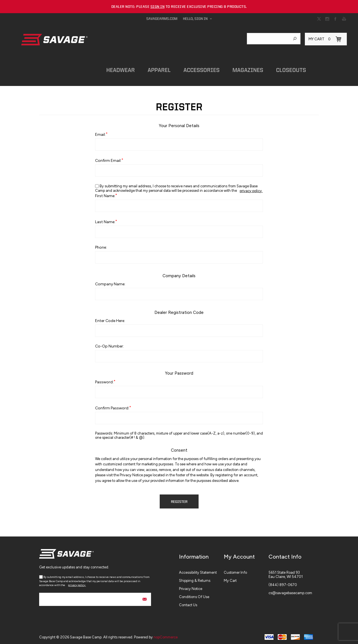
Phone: (101, 245)
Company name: (110, 281)
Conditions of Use (194, 594)
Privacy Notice (191, 586)
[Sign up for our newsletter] (95, 597)
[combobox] (268, 39)
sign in (158, 7)
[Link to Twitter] (319, 19)
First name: (105, 193)
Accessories (195, 68)
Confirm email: (108, 158)
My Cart (230, 578)
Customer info (235, 570)
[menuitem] (201, 570)
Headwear (118, 68)
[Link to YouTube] (344, 19)
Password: (104, 379)
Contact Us (188, 602)
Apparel (155, 68)
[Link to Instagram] (327, 19)
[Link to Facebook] (336, 19)
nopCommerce (166, 634)
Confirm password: (112, 405)
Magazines (240, 68)
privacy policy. (251, 188)
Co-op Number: (109, 343)
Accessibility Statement (198, 570)
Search (295, 39)
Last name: (105, 219)
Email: (100, 132)
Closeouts (282, 68)
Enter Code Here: (110, 318)
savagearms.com (162, 19)
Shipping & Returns (195, 578)
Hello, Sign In (195, 19)
